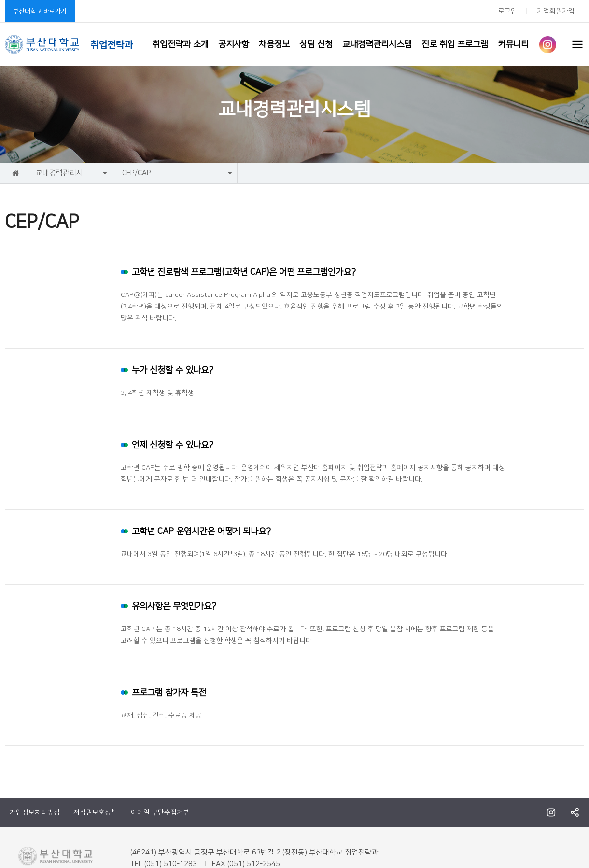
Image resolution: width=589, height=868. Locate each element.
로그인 (508, 11)
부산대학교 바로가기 (40, 11)
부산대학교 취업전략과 (69, 44)
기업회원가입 (556, 11)
